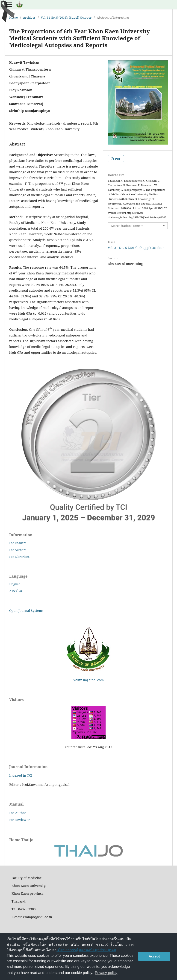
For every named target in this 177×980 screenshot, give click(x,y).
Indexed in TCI (21, 775)
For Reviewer (20, 820)
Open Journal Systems (26, 611)
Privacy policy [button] (106, 973)
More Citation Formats (127, 226)
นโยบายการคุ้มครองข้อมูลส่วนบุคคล (86, 950)
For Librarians (19, 557)
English (15, 584)
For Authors (18, 550)
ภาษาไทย (16, 591)
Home (13, 17)
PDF (118, 159)
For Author (18, 813)
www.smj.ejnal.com (89, 680)
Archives (29, 17)
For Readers (18, 543)
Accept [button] (154, 956)
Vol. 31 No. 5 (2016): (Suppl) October (66, 17)
